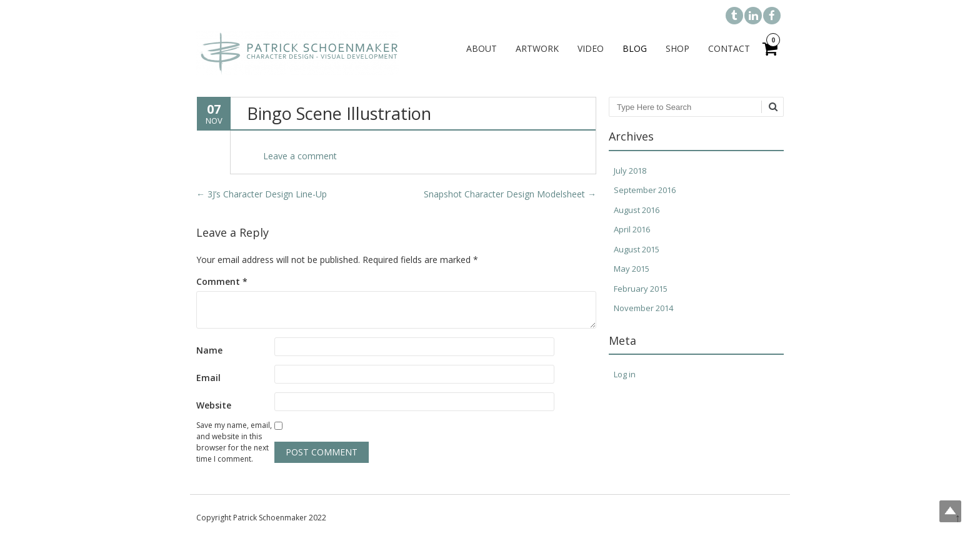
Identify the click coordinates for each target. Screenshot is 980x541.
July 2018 (630, 171)
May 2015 (632, 269)
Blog (635, 48)
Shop (677, 48)
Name (209, 350)
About (482, 48)
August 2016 (637, 210)
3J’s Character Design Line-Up (262, 194)
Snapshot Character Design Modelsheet (510, 194)
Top (950, 511)
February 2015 (641, 289)
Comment (222, 281)
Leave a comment (300, 156)
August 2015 (637, 249)
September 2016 (645, 190)
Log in (625, 374)
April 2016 (632, 229)
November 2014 (643, 308)
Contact (729, 48)
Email (208, 378)
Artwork (537, 48)
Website (214, 405)
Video (591, 48)
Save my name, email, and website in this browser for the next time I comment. (234, 442)
